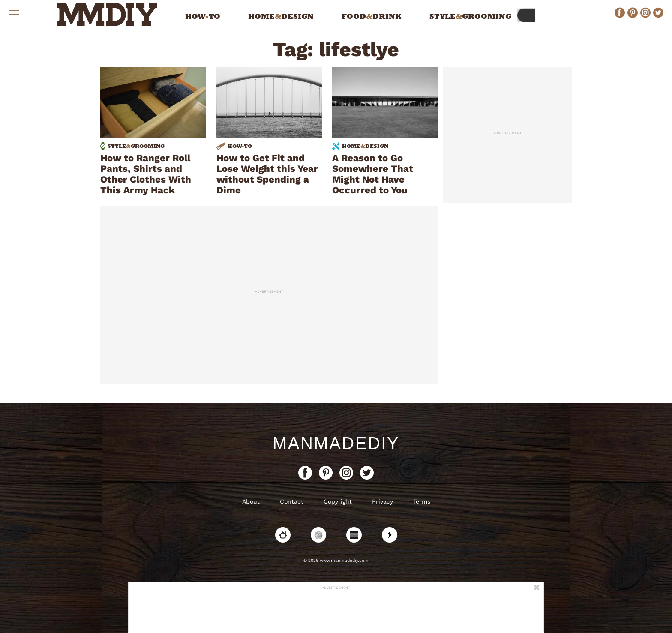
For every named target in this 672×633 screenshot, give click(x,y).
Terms (422, 501)
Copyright (338, 501)
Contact (292, 501)
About (251, 501)
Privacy (382, 501)
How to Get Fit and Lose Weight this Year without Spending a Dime (267, 174)
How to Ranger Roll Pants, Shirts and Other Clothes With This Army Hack (146, 174)
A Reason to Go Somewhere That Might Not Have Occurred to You (373, 174)
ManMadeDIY (336, 443)
